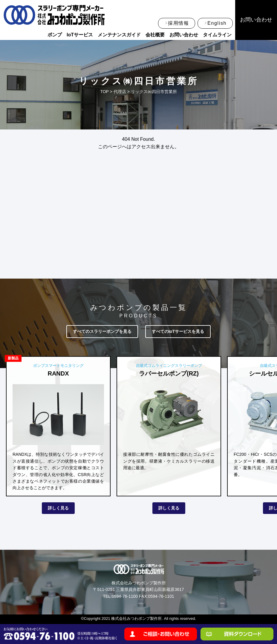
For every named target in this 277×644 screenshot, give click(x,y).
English (217, 23)
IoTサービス (80, 35)
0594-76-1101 (161, 596)
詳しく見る (58, 508)
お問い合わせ (184, 35)
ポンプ (55, 35)
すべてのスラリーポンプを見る (102, 331)
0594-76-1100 (125, 596)
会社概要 (155, 35)
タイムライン (217, 35)
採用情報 (178, 23)
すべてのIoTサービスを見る (178, 331)
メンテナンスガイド (119, 35)
